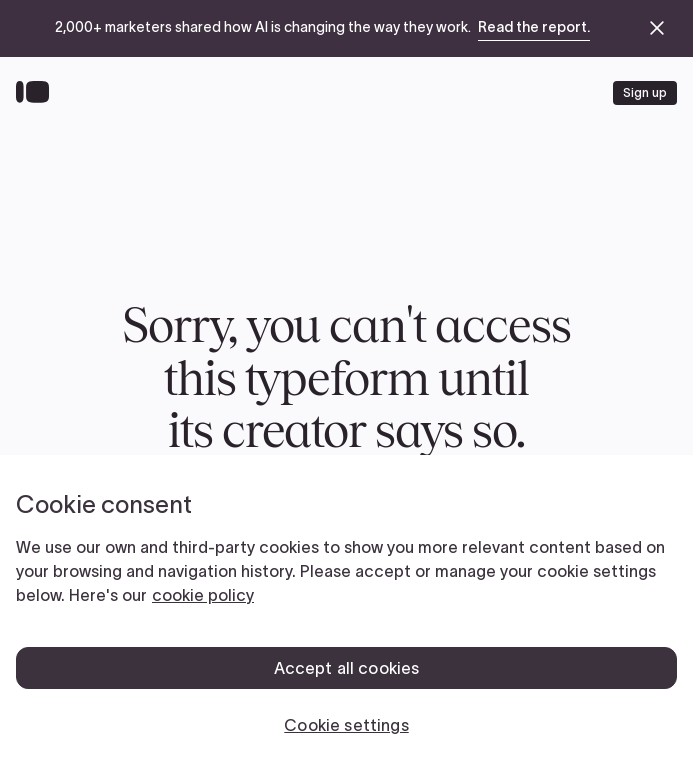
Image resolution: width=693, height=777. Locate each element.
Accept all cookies (347, 668)
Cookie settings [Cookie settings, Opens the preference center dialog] (346, 725)
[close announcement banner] (657, 28)
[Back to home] (37, 93)
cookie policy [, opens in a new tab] (203, 595)
